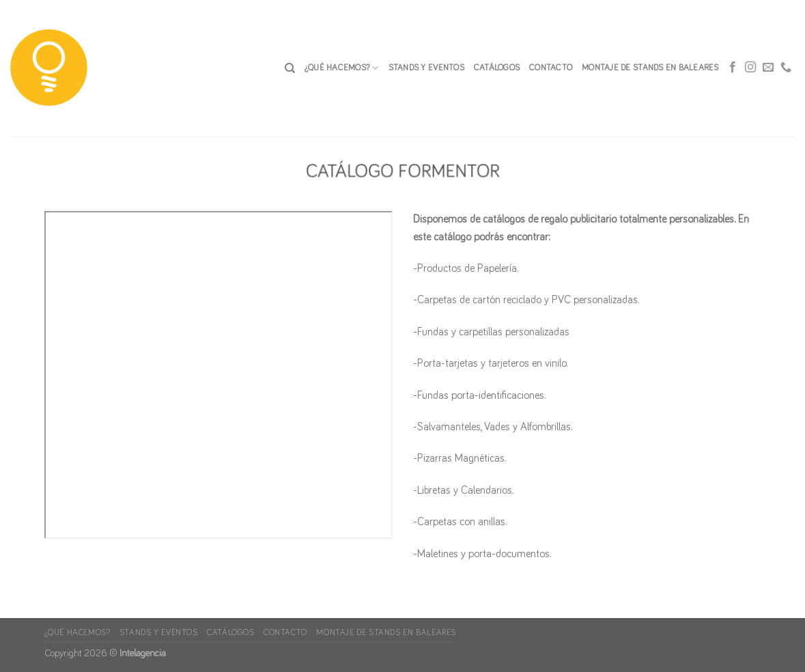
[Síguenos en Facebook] (733, 68)
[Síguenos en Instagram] (750, 68)
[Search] (290, 68)
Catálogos (497, 68)
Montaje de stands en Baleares (650, 68)
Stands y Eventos (426, 68)
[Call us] (786, 68)
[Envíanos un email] (768, 68)
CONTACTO (551, 68)
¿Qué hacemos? (342, 68)
